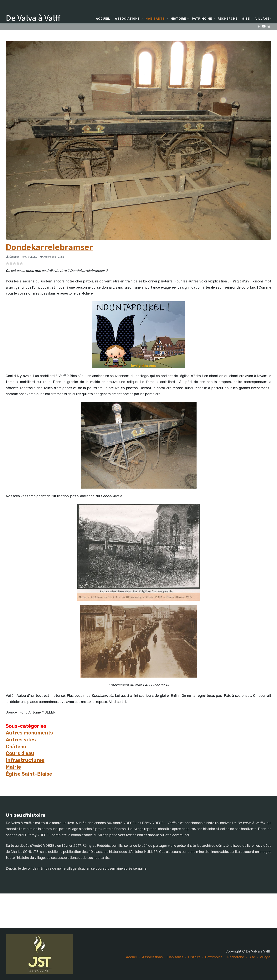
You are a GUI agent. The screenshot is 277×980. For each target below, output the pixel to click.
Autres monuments (29, 733)
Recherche (228, 19)
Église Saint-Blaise (29, 774)
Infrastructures (25, 760)
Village (263, 19)
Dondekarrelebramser (49, 247)
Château (16, 747)
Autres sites (21, 740)
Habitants (156, 19)
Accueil (103, 19)
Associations (128, 19)
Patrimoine (203, 19)
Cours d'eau (20, 753)
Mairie (13, 767)
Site (247, 19)
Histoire (179, 19)
